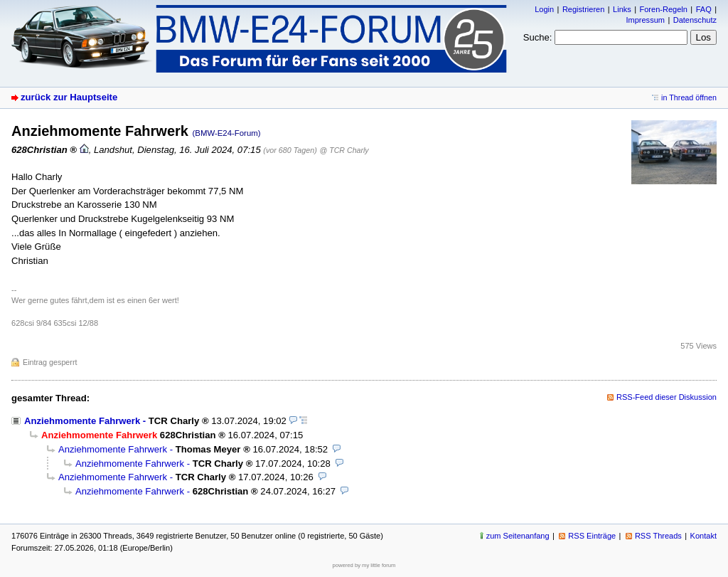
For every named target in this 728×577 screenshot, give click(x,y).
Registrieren (583, 9)
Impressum (645, 20)
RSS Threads (658, 536)
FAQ (704, 9)
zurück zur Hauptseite (69, 97)
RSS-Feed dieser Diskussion (667, 397)
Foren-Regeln (664, 9)
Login (544, 9)
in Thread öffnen (689, 97)
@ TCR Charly (344, 150)
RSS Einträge (592, 536)
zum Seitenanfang (518, 536)
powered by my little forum (364, 565)
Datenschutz (695, 20)
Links (622, 9)
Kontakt (703, 536)
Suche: (538, 37)
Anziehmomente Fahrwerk (82, 421)
